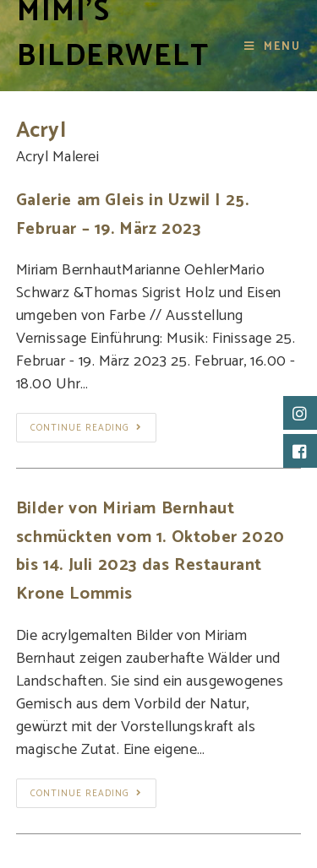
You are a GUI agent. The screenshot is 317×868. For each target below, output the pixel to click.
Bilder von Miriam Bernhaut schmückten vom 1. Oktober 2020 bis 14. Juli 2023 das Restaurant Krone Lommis (150, 551)
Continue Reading (86, 428)
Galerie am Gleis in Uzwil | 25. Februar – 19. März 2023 (133, 215)
